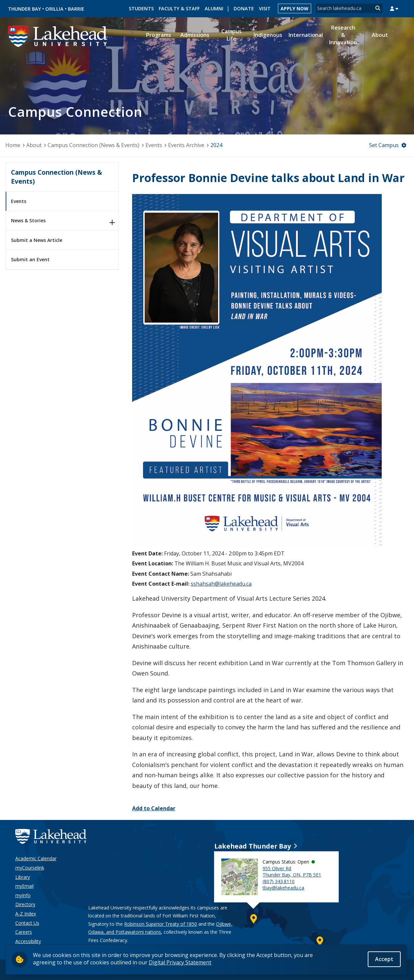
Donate (244, 8)
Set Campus (384, 145)
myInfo (23, 895)
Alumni (214, 8)
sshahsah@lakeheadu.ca (221, 584)
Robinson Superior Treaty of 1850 (161, 924)
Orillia (54, 9)
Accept (384, 959)
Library (23, 877)
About (34, 145)
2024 (216, 145)
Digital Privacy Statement (180, 962)
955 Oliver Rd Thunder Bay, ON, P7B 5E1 (292, 872)
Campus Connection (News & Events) (94, 145)
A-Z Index (26, 914)
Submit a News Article (37, 240)
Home (13, 145)
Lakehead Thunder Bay (253, 846)
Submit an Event (30, 259)
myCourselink (30, 868)
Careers (24, 932)
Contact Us (27, 923)
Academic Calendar (36, 858)
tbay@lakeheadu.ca (283, 888)
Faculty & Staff (179, 8)
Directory (25, 904)
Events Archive (186, 145)
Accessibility (28, 941)
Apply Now (295, 8)
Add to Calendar (154, 808)
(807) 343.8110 (279, 881)
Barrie (76, 9)
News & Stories (28, 220)
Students (141, 8)
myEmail (24, 886)
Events (154, 145)
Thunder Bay (24, 9)
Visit (265, 8)
